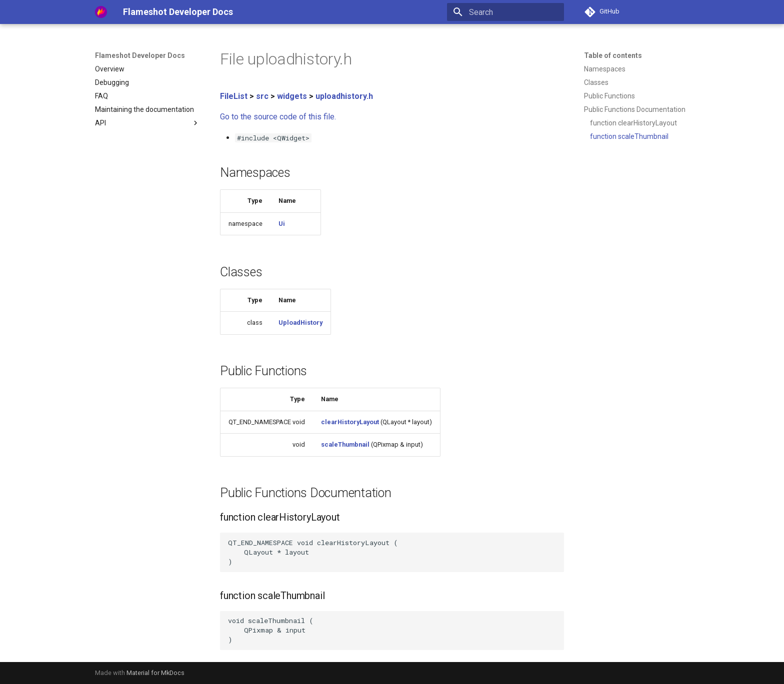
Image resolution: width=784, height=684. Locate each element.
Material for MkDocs (155, 673)
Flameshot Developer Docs (140, 55)
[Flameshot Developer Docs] (101, 12)
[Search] (505, 12)
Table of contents (613, 55)
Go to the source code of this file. (278, 117)
